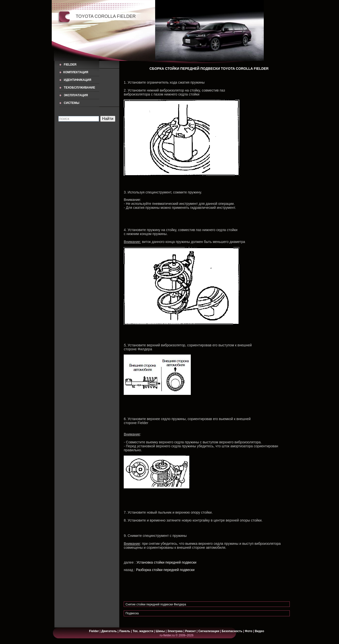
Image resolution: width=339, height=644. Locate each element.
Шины (160, 631)
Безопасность (232, 631)
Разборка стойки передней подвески (165, 570)
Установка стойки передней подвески (167, 562)
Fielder (70, 65)
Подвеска (132, 613)
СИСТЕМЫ (72, 103)
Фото (248, 631)
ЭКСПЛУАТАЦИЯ (76, 95)
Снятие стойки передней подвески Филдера (156, 604)
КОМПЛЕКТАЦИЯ (76, 72)
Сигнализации (209, 631)
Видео (260, 631)
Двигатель (109, 631)
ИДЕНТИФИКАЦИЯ (78, 80)
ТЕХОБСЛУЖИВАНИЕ (80, 88)
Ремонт (190, 631)
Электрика (175, 631)
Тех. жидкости (143, 631)
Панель (125, 631)
